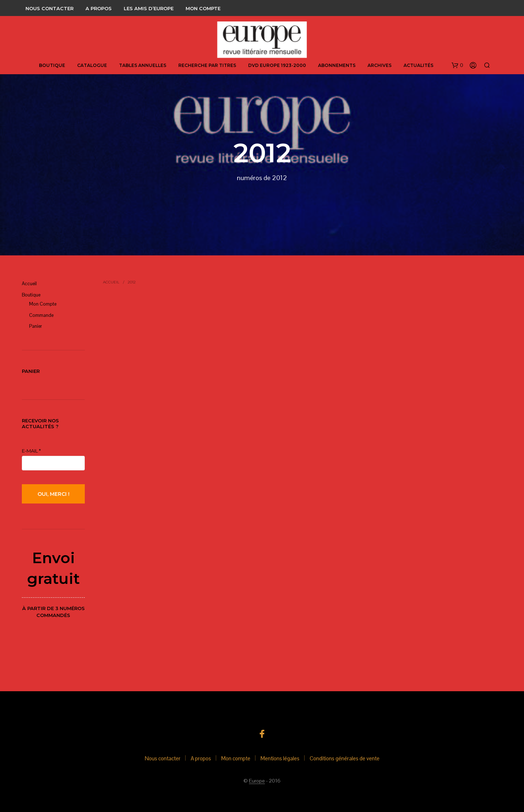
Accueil (29, 284)
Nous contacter (49, 8)
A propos (99, 8)
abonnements (337, 65)
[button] (457, 65)
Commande (41, 315)
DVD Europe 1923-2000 (277, 65)
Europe (257, 781)
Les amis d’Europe (149, 8)
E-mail (31, 451)
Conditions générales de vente (345, 758)
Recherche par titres (207, 65)
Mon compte (203, 8)
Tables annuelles (143, 65)
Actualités (418, 65)
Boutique (52, 65)
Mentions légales (280, 758)
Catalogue (92, 65)
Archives (380, 65)
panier (35, 326)
